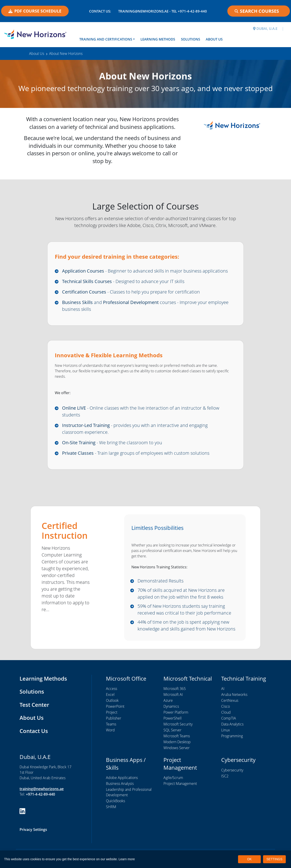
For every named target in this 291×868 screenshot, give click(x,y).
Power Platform (176, 712)
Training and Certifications (106, 39)
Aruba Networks (234, 694)
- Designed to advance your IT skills (123, 281)
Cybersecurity (232, 770)
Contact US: (100, 11)
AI (223, 689)
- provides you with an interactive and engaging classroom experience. (135, 429)
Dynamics (171, 706)
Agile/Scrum (173, 778)
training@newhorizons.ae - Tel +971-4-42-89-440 (163, 11)
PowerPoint (115, 706)
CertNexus (230, 700)
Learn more (127, 859)
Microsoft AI (173, 694)
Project (112, 712)
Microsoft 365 (175, 689)
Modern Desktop (177, 742)
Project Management (180, 784)
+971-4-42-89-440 (40, 794)
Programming (232, 736)
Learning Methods (158, 39)
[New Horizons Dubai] (36, 34)
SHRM (111, 807)
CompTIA (229, 718)
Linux (226, 730)
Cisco (226, 706)
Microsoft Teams (177, 736)
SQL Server (172, 730)
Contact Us (34, 731)
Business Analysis (120, 784)
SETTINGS (274, 859)
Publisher (114, 718)
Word (110, 730)
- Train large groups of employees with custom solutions (136, 453)
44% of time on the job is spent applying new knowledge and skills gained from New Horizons (186, 625)
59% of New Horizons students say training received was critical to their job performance (184, 609)
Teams (111, 724)
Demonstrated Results (161, 581)
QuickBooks (115, 801)
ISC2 (225, 776)
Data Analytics (232, 724)
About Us (214, 39)
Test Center (34, 705)
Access (112, 689)
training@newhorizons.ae (42, 789)
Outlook (112, 700)
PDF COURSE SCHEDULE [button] (35, 11)
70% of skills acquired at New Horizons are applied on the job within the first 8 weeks (181, 594)
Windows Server (177, 748)
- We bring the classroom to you (112, 443)
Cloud (226, 712)
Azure (168, 700)
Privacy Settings (33, 830)
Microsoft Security (178, 724)
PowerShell (173, 718)
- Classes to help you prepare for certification (131, 292)
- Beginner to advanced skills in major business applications (145, 271)
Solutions (191, 39)
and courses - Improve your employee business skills (145, 306)
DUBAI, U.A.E (265, 28)
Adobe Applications (122, 778)
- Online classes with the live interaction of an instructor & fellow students (141, 411)
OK (249, 859)
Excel (110, 694)
